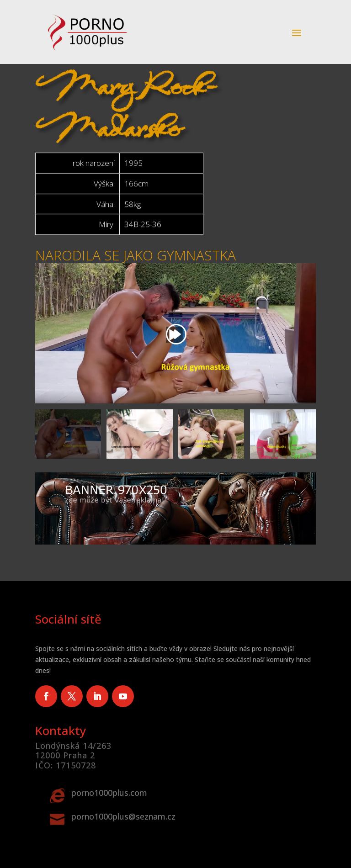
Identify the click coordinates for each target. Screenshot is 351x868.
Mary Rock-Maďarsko (126, 70)
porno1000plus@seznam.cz (123, 816)
